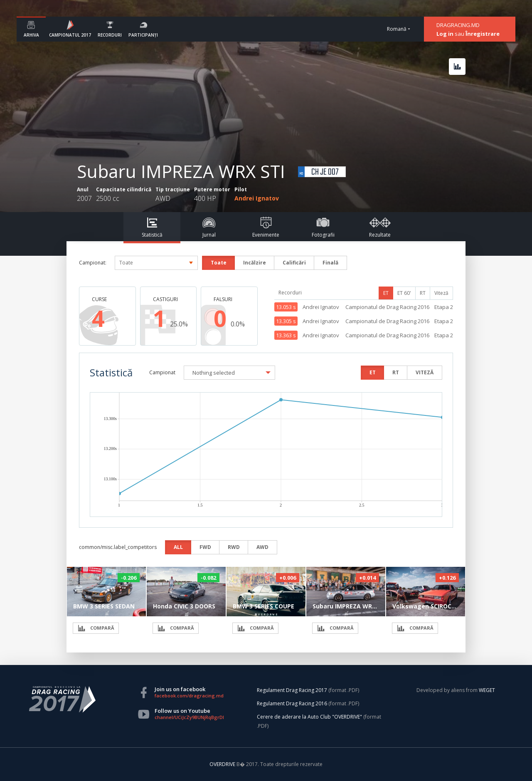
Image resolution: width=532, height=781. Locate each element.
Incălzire (255, 263)
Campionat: (93, 263)
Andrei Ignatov (257, 198)
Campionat (162, 372)
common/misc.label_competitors (118, 547)
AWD (262, 547)
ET (386, 293)
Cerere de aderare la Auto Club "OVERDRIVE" (309, 717)
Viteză (441, 293)
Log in (445, 34)
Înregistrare (483, 34)
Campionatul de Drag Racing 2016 (387, 307)
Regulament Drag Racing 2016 (292, 703)
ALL (178, 547)
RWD (234, 547)
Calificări (294, 263)
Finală (330, 263)
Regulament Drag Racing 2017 (292, 690)
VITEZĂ (425, 372)
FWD (205, 547)
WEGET (487, 690)
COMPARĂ (96, 628)
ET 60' (404, 293)
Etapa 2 (444, 307)
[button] (229, 373)
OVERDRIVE (223, 764)
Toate (219, 263)
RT (423, 293)
